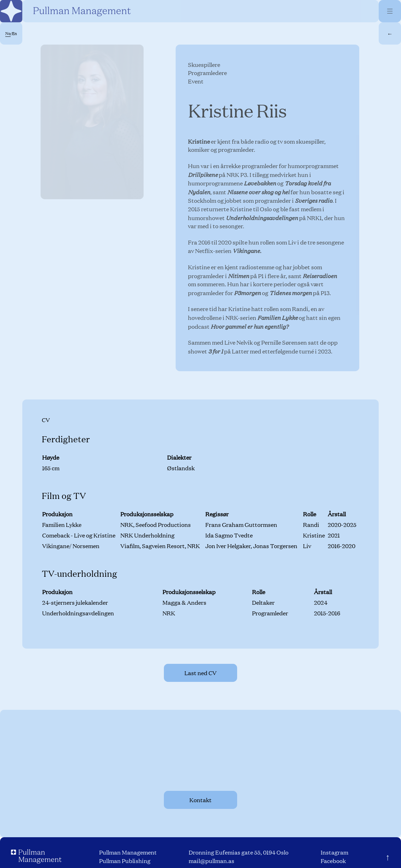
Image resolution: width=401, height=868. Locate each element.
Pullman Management (128, 852)
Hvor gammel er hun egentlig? (250, 326)
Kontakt (200, 800)
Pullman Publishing (125, 861)
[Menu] (390, 11)
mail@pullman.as (211, 861)
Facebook (333, 861)
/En (11, 34)
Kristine (200, 141)
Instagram (334, 852)
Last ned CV (200, 673)
